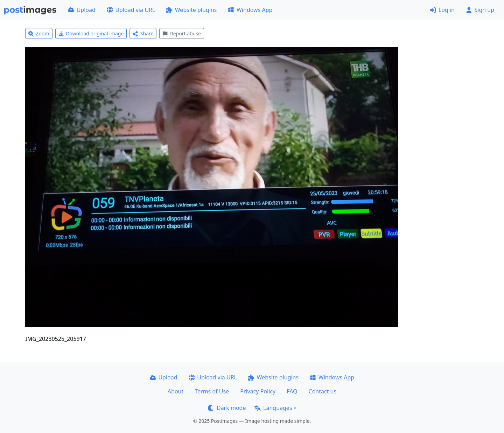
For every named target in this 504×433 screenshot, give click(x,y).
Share (143, 33)
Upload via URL (131, 10)
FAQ (292, 391)
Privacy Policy (258, 391)
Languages (273, 408)
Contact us (323, 391)
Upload (82, 10)
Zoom (39, 33)
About (176, 391)
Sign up (480, 10)
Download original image (91, 33)
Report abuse (181, 33)
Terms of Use (212, 391)
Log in (442, 10)
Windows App (250, 10)
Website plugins (191, 10)
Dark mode (227, 408)
